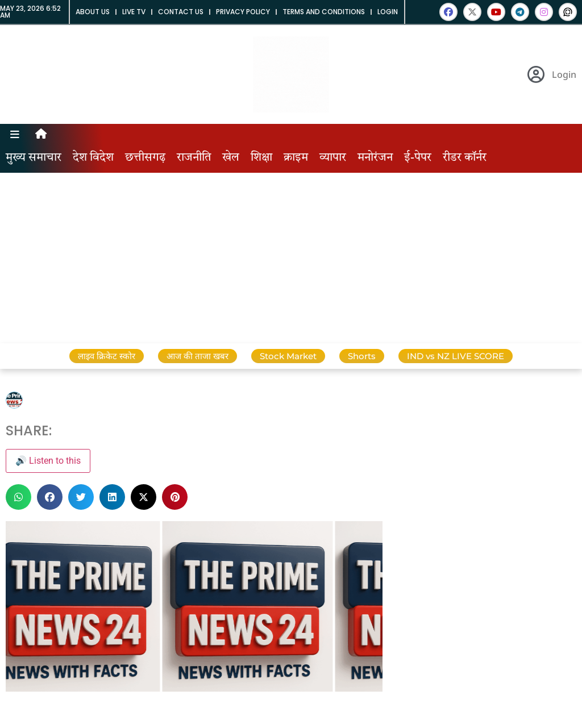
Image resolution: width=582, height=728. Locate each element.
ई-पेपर (418, 158)
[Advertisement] (291, 258)
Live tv (134, 12)
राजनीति (194, 158)
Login (388, 12)
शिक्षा (261, 158)
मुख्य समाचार (34, 158)
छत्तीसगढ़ (145, 158)
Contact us (181, 12)
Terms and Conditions (324, 12)
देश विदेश (93, 158)
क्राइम (296, 158)
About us (93, 12)
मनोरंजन (375, 158)
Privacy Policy (243, 12)
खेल (231, 158)
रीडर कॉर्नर (465, 158)
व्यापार (333, 158)
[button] (18, 497)
